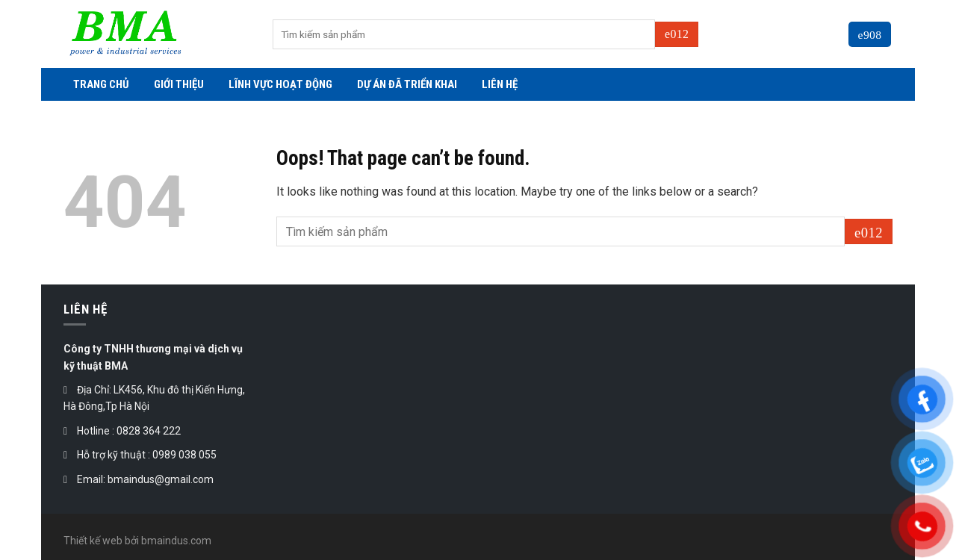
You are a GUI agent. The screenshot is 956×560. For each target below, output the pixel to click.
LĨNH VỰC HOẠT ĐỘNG (280, 84)
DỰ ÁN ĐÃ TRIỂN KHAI (407, 84)
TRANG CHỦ (101, 84)
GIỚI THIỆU (179, 84)
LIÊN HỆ (500, 84)
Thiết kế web (93, 541)
